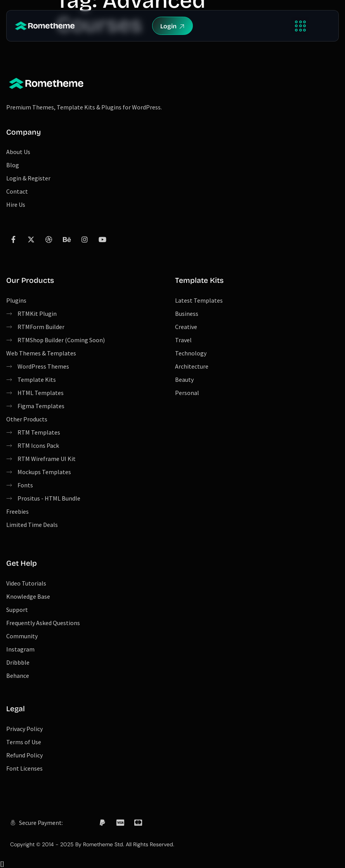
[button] (300, 26)
